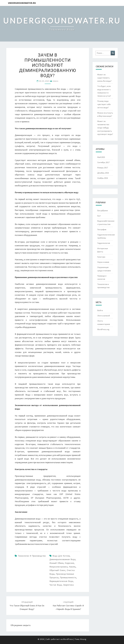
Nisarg (83, 639)
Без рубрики (103, 210)
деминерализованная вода (62, 559)
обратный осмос (57, 570)
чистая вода (56, 585)
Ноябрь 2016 (103, 178)
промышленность (68, 577)
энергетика (68, 585)
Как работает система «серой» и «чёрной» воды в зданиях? (68, 606)
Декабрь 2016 (103, 173)
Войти (100, 310)
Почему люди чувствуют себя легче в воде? (104, 104)
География (102, 229)
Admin (55, 81)
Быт (99, 216)
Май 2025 (101, 157)
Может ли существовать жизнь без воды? (104, 78)
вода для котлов (61, 556)
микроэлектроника (59, 567)
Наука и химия (103, 262)
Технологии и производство (32, 556)
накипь (72, 567)
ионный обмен (56, 563)
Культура (101, 257)
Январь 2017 (103, 168)
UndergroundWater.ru (22, 3)
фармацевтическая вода (61, 581)
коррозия (69, 563)
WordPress (68, 639)
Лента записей (104, 316)
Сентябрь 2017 (103, 162)
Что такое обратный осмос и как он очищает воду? (27, 606)
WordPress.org (103, 329)
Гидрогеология (104, 243)
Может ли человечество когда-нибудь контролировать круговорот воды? (105, 128)
